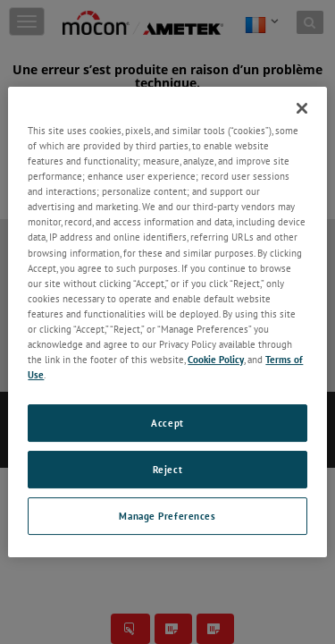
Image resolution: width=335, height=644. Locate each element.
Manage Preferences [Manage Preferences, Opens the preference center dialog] (167, 516)
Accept (167, 423)
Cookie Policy (216, 359)
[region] (167, 322)
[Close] (302, 108)
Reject (167, 469)
